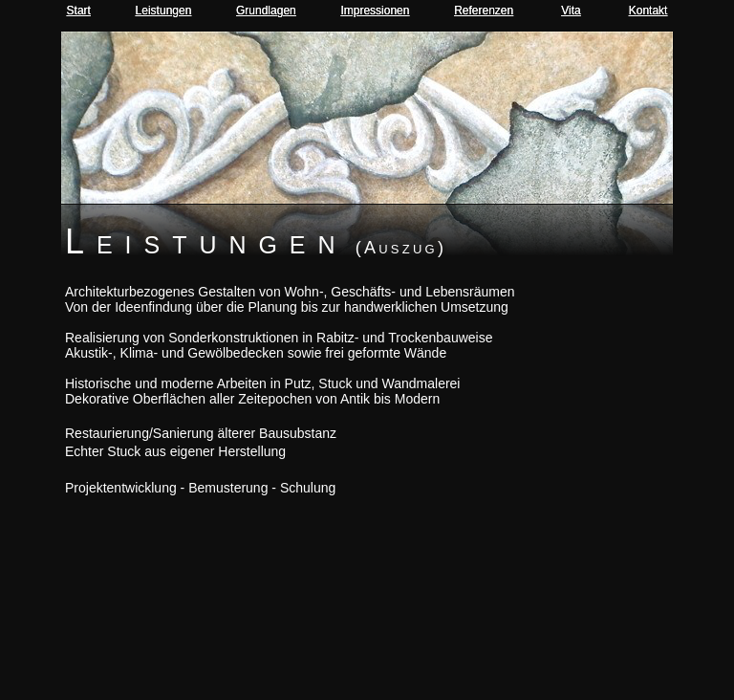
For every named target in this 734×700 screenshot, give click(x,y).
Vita (571, 11)
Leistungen (164, 11)
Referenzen (484, 11)
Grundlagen (266, 11)
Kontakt (648, 11)
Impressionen (375, 11)
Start (79, 11)
